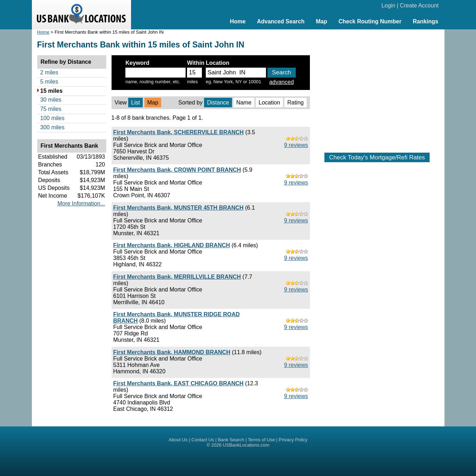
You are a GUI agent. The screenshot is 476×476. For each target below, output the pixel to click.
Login (388, 5)
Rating (295, 103)
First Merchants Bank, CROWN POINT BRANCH (177, 170)
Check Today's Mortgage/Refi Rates (377, 157)
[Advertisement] (377, 87)
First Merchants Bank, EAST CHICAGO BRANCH (178, 383)
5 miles (49, 82)
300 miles (52, 127)
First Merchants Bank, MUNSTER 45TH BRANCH (178, 208)
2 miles (49, 72)
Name (244, 103)
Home (238, 21)
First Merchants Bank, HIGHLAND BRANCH (172, 245)
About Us (178, 440)
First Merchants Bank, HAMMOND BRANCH (172, 352)
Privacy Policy (293, 440)
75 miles (51, 109)
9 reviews (296, 145)
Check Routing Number (370, 21)
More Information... (81, 203)
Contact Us (203, 440)
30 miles (51, 100)
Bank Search (231, 440)
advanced (281, 82)
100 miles (52, 118)
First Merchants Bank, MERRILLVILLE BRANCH (177, 277)
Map (322, 21)
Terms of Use (262, 440)
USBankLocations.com (246, 445)
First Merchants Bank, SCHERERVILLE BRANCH (179, 132)
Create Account (419, 5)
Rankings (425, 21)
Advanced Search (280, 21)
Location (269, 103)
